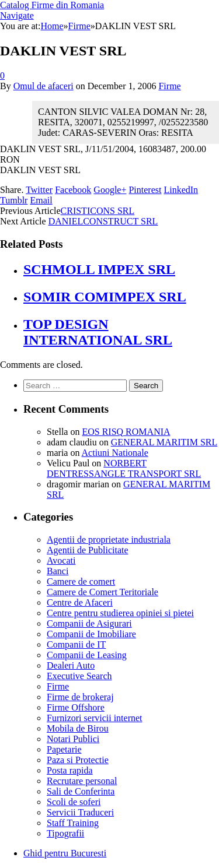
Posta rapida (70, 770)
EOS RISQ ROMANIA (126, 432)
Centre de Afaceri (80, 602)
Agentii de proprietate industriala (109, 540)
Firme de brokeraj (80, 697)
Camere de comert (81, 581)
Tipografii (65, 833)
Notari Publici (73, 739)
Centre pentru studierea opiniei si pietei (120, 613)
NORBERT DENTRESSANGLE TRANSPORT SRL (124, 468)
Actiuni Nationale (115, 453)
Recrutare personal (82, 781)
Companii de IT (76, 644)
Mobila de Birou (78, 728)
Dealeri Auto (71, 665)
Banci (58, 571)
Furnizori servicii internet (95, 718)
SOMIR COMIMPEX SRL (105, 297)
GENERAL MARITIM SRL (164, 442)
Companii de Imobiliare (91, 634)
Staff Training (73, 823)
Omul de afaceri (44, 86)
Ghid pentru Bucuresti (65, 853)
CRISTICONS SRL (98, 211)
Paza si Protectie (78, 760)
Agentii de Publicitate (88, 550)
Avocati (61, 560)
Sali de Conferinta (81, 791)
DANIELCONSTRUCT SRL (103, 221)
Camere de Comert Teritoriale (102, 592)
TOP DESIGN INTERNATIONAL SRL (98, 332)
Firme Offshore (76, 707)
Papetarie (64, 749)
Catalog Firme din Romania (52, 5)
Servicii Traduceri (80, 812)
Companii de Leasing (87, 655)
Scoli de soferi (74, 802)
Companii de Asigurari (89, 623)
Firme (169, 86)
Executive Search (79, 676)
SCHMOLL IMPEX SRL (99, 269)
